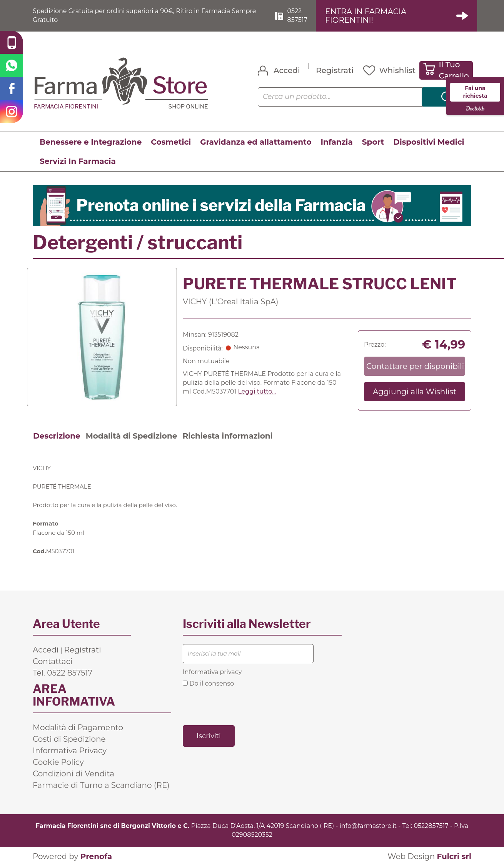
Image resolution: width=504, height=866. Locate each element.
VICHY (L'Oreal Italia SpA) (231, 302)
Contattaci (53, 661)
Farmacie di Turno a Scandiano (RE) (101, 785)
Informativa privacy (212, 672)
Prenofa (96, 856)
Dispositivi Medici (429, 142)
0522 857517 (297, 15)
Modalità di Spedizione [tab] (132, 436)
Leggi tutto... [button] (257, 391)
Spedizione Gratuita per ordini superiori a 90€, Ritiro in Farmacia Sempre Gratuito (144, 15)
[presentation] (241, 706)
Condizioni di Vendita (73, 774)
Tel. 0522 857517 (63, 673)
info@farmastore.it (368, 826)
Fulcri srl (454, 856)
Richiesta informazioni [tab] (227, 436)
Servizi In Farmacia (78, 161)
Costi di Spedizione (69, 739)
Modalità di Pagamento (78, 728)
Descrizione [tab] (57, 436)
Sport (373, 142)
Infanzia (337, 142)
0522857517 (431, 826)
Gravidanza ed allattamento (256, 142)
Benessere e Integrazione (91, 142)
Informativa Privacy (70, 751)
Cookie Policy (58, 762)
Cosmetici (171, 142)
